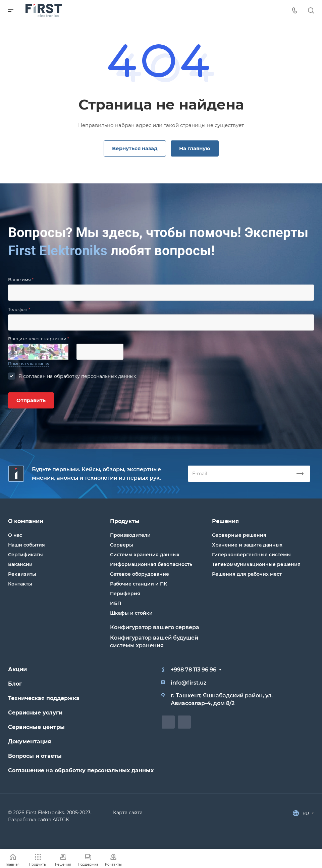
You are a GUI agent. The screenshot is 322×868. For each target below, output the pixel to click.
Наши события (26, 545)
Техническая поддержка (44, 698)
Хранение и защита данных (247, 545)
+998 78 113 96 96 (194, 670)
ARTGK (61, 820)
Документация (30, 742)
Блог (15, 684)
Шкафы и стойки (131, 613)
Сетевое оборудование (140, 574)
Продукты (125, 521)
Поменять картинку (29, 364)
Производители (130, 535)
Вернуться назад (135, 148)
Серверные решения (239, 535)
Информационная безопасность (151, 564)
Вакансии (20, 564)
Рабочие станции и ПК (139, 584)
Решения (225, 521)
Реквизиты (22, 574)
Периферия (125, 594)
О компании (26, 521)
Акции (17, 669)
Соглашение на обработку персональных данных (81, 770)
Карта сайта (128, 813)
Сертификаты (25, 555)
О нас (15, 535)
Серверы (122, 545)
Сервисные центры (36, 727)
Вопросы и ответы (35, 756)
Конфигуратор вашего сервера (155, 627)
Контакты (20, 584)
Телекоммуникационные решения (256, 564)
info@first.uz (189, 683)
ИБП (116, 603)
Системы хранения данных (145, 555)
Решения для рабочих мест (247, 574)
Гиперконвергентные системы (251, 555)
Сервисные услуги (35, 713)
